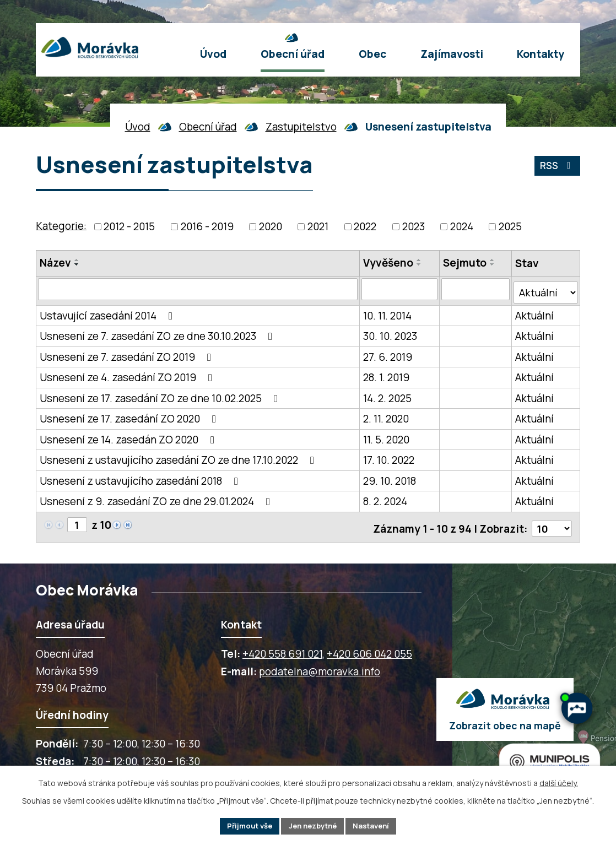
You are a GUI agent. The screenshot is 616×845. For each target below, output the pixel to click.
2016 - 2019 (207, 226)
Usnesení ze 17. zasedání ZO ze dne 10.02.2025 (161, 395)
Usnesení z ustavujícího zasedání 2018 (141, 478)
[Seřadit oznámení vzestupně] (77, 260)
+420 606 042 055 (369, 648)
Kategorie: (61, 225)
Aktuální (535, 312)
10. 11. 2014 (388, 312)
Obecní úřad (208, 127)
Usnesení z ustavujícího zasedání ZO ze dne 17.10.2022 (179, 457)
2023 (414, 226)
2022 (365, 226)
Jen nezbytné (313, 825)
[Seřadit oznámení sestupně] (77, 264)
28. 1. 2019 (387, 375)
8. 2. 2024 (386, 499)
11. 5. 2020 (387, 436)
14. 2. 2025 (388, 395)
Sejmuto (465, 263)
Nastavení (376, 825)
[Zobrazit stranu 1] (78, 522)
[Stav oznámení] (546, 289)
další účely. (559, 781)
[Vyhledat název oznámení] (198, 289)
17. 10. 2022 (389, 457)
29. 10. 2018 (390, 478)
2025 (510, 226)
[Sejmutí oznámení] (476, 289)
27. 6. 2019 (388, 354)
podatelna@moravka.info (320, 665)
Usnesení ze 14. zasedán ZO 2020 (129, 436)
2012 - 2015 (129, 226)
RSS (556, 167)
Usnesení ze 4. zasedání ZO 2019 (128, 375)
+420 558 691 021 (282, 648)
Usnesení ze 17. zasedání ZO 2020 (130, 416)
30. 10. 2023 (391, 333)
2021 (318, 226)
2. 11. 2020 (387, 416)
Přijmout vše (244, 825)
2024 (462, 226)
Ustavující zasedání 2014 (108, 312)
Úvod (138, 127)
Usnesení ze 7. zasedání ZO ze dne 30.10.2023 (158, 333)
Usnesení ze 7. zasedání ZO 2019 (128, 354)
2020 (271, 226)
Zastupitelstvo (301, 127)
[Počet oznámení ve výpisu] (551, 523)
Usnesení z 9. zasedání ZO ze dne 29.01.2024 (157, 499)
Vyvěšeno (389, 263)
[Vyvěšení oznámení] (400, 289)
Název (55, 263)
